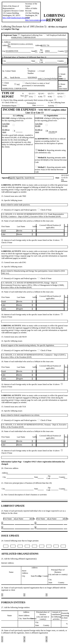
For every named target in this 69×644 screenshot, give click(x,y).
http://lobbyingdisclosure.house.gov (16, 18)
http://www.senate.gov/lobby (36, 20)
